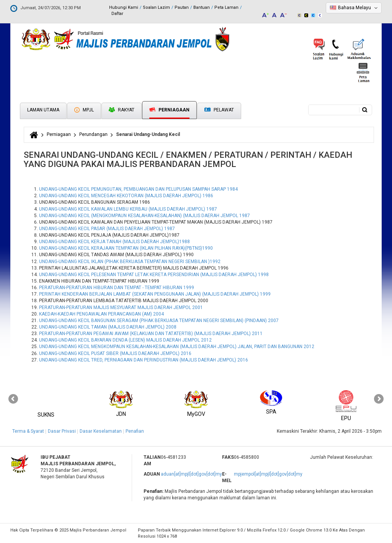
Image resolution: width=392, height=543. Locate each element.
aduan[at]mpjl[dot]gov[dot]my (191, 474)
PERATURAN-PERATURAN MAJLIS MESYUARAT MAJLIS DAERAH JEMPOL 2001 (121, 307)
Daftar (117, 14)
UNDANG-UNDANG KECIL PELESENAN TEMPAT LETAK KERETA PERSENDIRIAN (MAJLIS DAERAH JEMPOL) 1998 (154, 275)
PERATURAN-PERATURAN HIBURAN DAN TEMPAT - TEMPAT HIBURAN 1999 (117, 288)
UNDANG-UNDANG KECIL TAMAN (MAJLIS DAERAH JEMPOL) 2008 (108, 327)
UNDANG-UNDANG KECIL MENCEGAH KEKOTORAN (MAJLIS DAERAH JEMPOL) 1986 (126, 196)
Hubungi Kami (124, 7)
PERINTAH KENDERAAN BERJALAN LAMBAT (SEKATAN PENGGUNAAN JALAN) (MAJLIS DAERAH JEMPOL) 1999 (155, 294)
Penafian (135, 431)
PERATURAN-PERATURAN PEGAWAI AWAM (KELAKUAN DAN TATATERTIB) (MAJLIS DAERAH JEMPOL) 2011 (151, 334)
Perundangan (93, 134)
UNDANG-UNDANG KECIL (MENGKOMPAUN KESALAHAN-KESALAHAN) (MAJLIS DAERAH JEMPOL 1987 (145, 216)
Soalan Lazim (156, 7)
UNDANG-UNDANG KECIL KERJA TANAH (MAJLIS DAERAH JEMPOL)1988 (114, 242)
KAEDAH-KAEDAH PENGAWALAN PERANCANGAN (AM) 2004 (101, 314)
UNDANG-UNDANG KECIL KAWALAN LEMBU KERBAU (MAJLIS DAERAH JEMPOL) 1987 (128, 209)
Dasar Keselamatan (101, 431)
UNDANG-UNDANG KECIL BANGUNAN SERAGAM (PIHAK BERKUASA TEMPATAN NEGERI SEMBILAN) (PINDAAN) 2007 (159, 321)
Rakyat (122, 110)
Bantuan (202, 7)
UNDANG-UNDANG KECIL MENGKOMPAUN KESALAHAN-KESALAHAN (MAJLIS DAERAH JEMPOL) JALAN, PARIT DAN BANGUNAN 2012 (177, 347)
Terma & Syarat (28, 431)
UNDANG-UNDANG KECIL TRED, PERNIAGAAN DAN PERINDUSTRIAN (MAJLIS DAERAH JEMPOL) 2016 (144, 360)
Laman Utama (43, 110)
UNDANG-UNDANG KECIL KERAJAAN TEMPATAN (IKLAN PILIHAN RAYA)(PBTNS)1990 (126, 248)
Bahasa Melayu (354, 8)
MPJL (84, 110)
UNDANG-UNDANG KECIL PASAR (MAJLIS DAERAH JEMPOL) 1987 (107, 229)
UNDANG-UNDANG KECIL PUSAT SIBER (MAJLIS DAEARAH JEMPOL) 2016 (115, 353)
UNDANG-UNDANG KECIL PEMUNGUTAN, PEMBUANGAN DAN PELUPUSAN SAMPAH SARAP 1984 (138, 189)
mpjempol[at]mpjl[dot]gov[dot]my (268, 474)
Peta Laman (226, 7)
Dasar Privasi (62, 431)
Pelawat (219, 110)
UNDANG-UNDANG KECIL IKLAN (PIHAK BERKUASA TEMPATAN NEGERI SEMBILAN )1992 (130, 262)
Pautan (182, 7)
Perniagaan (169, 110)
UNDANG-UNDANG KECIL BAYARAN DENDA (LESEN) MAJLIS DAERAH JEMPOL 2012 (125, 340)
